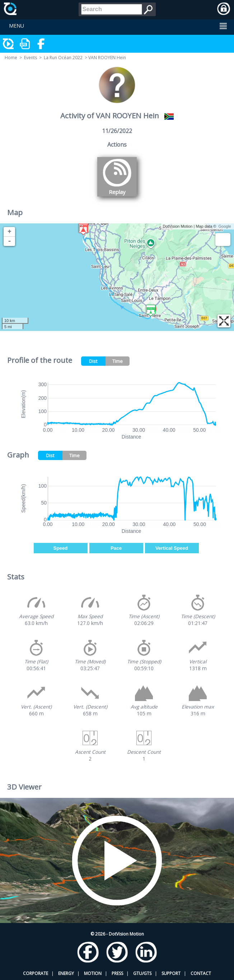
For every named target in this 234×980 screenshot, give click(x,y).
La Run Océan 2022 (63, 58)
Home (11, 58)
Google (225, 226)
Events (31, 58)
